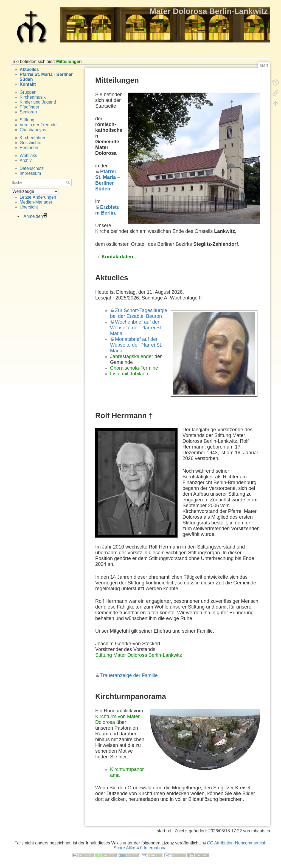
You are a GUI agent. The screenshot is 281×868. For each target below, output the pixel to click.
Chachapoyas (33, 130)
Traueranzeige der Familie (129, 675)
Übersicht (29, 207)
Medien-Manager (36, 202)
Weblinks (29, 155)
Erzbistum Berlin (107, 210)
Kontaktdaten (117, 257)
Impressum (30, 173)
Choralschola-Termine (134, 368)
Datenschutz (32, 168)
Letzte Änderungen (38, 197)
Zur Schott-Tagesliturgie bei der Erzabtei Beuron (139, 313)
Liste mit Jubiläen (129, 374)
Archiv (26, 160)
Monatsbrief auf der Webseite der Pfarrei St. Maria (136, 345)
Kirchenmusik (33, 97)
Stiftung (27, 120)
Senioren (28, 112)
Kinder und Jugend (38, 102)
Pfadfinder (30, 107)
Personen (29, 148)
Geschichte (31, 143)
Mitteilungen (69, 62)
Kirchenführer (33, 138)
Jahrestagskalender (132, 356)
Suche (69, 182)
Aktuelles (29, 69)
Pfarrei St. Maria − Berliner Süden (108, 180)
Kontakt (28, 84)
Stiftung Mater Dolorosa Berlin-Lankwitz (139, 655)
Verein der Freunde (38, 125)
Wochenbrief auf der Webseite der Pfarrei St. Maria (136, 328)
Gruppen (28, 92)
